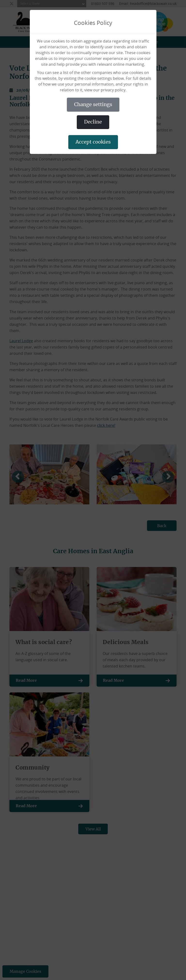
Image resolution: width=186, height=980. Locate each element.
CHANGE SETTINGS (93, 105)
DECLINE (93, 122)
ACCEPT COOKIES (93, 142)
